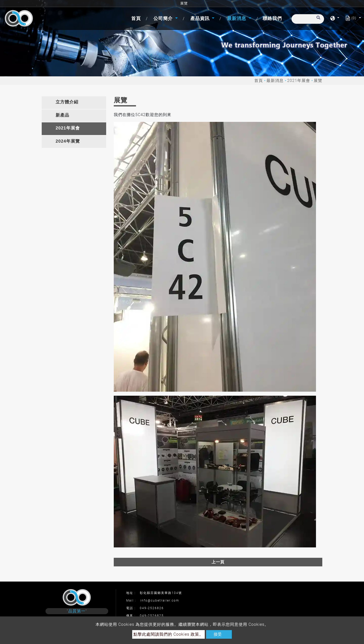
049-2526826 (152, 608)
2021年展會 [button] (68, 128)
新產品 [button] (62, 115)
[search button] (318, 20)
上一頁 (218, 562)
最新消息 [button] (237, 18)
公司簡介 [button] (164, 18)
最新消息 (275, 81)
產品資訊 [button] (201, 18)
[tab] (74, 103)
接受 (218, 634)
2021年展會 (299, 81)
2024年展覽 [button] (68, 141)
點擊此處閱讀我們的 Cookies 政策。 (168, 634)
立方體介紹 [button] (67, 102)
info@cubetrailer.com (160, 601)
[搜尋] (308, 19)
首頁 (137, 18)
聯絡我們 (272, 18)
